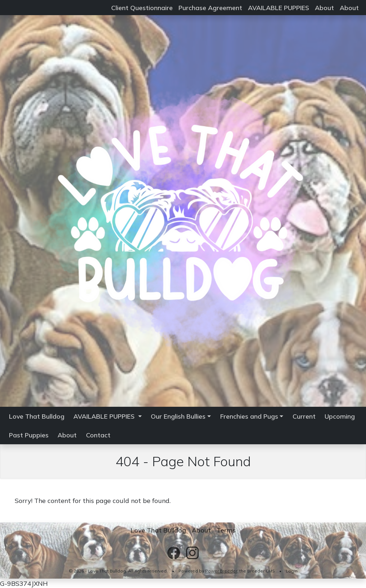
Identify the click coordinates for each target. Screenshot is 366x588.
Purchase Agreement (210, 8)
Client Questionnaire (142, 8)
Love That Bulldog (37, 416)
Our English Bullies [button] (178, 416)
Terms (226, 530)
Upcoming (340, 416)
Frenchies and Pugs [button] (249, 416)
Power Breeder (221, 571)
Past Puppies (29, 435)
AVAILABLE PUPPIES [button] (105, 416)
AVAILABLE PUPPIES (279, 8)
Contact (98, 435)
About (324, 8)
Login (292, 571)
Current (304, 416)
